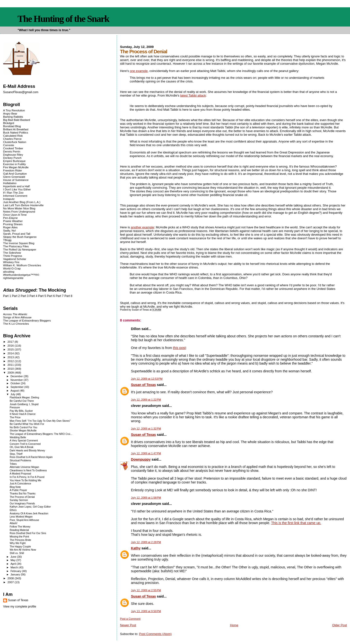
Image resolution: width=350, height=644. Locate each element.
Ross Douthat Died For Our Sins (28, 533)
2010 (11, 369)
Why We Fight (18, 543)
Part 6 (51, 296)
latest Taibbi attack (193, 95)
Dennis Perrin (12, 151)
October (16, 383)
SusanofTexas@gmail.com (21, 92)
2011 (11, 365)
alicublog (9, 272)
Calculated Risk (13, 136)
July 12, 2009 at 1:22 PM (146, 400)
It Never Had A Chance (23, 414)
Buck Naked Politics (16, 132)
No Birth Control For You (23, 427)
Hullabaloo (10, 183)
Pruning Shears (13, 224)
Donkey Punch (12, 158)
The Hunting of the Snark (63, 19)
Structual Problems (20, 461)
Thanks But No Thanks (23, 494)
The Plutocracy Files (16, 246)
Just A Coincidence (20, 484)
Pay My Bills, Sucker (21, 411)
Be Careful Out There (22, 401)
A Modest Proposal (20, 474)
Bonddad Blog (12, 126)
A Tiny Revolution (14, 110)
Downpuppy (141, 459)
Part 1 (7, 296)
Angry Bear (10, 113)
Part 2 (16, 296)
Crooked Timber (13, 148)
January (16, 574)
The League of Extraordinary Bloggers (27, 320)
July (13, 394)
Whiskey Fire (11, 262)
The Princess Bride (20, 540)
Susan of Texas (144, 385)
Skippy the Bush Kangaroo (20, 237)
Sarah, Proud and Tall (17, 234)
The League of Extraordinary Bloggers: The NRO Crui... (41, 434)
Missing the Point (19, 537)
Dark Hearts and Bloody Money (27, 451)
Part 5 (42, 296)
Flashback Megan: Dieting (24, 398)
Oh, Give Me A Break (22, 447)
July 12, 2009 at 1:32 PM (146, 429)
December (17, 376)
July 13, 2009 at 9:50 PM (146, 611)
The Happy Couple (20, 547)
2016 (11, 345)
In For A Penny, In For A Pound (27, 477)
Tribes (13, 464)
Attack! (14, 523)
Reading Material (19, 530)
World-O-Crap (12, 268)
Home (234, 625)
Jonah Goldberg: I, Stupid (24, 404)
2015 (11, 349)
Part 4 (33, 296)
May (13, 560)
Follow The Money (20, 527)
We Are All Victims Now (23, 550)
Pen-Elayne (10, 218)
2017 (11, 342)
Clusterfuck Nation (15, 142)
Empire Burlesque (14, 161)
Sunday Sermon (19, 500)
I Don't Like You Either (17, 189)
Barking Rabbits (13, 117)
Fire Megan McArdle (16, 167)
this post (179, 348)
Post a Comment (130, 619)
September (17, 387)
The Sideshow (12, 253)
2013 (11, 357)
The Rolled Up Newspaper (20, 249)
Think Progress (13, 256)
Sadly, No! (10, 230)
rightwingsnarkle (13, 278)
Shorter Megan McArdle (23, 431)
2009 (11, 372)
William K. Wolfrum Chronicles (22, 265)
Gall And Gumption (15, 174)
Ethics (13, 510)
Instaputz (9, 199)
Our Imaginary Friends (22, 504)
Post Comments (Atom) (155, 634)
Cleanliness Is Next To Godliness (28, 470)
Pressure (15, 407)
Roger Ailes (10, 227)
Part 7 (60, 296)
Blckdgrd (9, 123)
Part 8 (68, 296)
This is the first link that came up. (296, 523)
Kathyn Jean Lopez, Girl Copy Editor (30, 507)
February (16, 571)
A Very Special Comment (24, 441)
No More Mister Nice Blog (19, 208)
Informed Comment (15, 196)
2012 (11, 361)
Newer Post (128, 625)
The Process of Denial (22, 497)
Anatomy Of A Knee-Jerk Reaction (29, 514)
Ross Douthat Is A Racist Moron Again (31, 457)
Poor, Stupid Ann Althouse (24, 520)
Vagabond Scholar (15, 259)
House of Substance (16, 180)
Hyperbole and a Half (16, 186)
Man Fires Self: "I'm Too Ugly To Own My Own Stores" (40, 421)
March (15, 567)
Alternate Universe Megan (24, 467)
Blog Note (15, 487)
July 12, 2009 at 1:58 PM (146, 498)
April (13, 564)
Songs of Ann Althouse (17, 317)
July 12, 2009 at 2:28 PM (146, 542)
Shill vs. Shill (17, 553)
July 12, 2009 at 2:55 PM (146, 590)
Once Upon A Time (15, 215)
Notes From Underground (19, 211)
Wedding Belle (18, 437)
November (17, 380)
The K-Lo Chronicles (16, 324)
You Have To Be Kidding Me (26, 480)
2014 (11, 353)
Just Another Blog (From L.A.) (22, 202)
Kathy (136, 548)
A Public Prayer (18, 490)
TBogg (7, 240)
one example (139, 71)
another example (142, 227)
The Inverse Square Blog (19, 243)
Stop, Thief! (16, 454)
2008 (11, 578)
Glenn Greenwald (14, 177)
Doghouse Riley (13, 155)
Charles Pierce (12, 139)
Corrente (9, 145)
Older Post (339, 625)
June (14, 557)
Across (15, 314)
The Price (15, 417)
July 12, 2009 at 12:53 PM (147, 379)
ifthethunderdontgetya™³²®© (21, 275)
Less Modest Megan (21, 517)
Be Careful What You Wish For (27, 424)
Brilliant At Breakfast (16, 129)
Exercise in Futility (15, 164)
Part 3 (25, 296)
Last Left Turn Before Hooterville (23, 205)
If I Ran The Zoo (13, 192)
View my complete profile (20, 607)
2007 (11, 582)
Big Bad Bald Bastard (17, 120)
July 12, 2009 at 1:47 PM (146, 453)
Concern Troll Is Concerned (25, 444)
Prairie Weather (13, 221)
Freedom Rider (13, 170)
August (15, 391)
